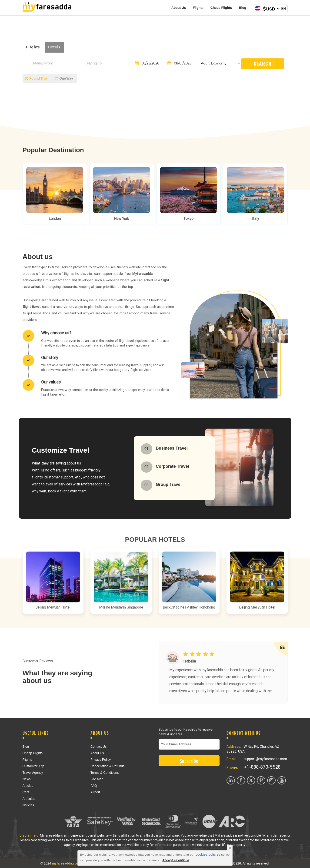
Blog (242, 8)
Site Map (97, 779)
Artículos (29, 799)
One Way (64, 79)
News (27, 779)
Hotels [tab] (54, 47)
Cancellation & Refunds (107, 766)
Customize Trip (33, 766)
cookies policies (208, 855)
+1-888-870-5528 (262, 767)
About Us (179, 8)
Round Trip (36, 79)
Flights (198, 8)
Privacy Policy (101, 760)
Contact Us (98, 747)
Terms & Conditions (105, 773)
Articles (28, 786)
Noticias (28, 805)
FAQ (94, 786)
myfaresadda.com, (66, 863)
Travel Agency (33, 773)
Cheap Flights (221, 8)
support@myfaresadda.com (265, 759)
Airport (95, 792)
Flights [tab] (33, 47)
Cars (26, 792)
